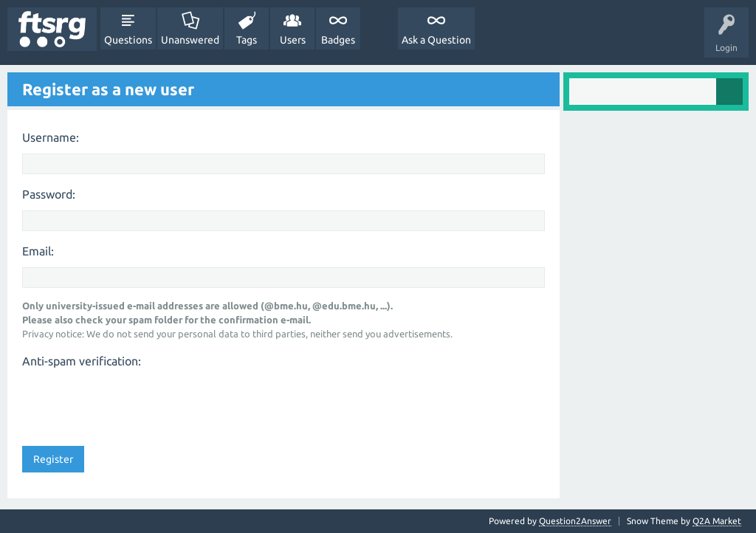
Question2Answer (575, 521)
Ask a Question (436, 40)
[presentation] (134, 402)
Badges (338, 40)
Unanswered (190, 40)
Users (293, 40)
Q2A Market (717, 521)
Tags (247, 40)
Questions (128, 40)
